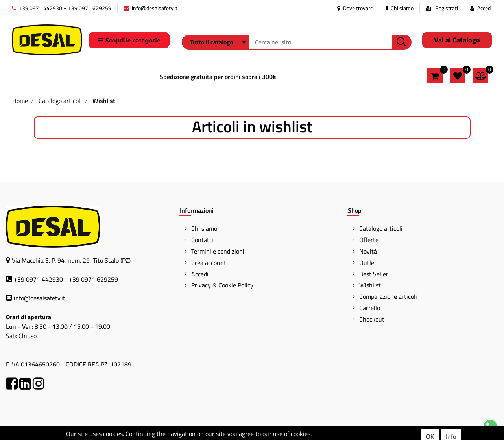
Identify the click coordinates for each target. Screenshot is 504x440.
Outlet (368, 263)
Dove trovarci (355, 8)
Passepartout (284, 433)
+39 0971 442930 (37, 8)
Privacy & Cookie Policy (222, 285)
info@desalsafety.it (150, 8)
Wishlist (104, 101)
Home (20, 101)
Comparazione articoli (388, 296)
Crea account (209, 263)
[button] (402, 42)
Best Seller (374, 274)
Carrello (370, 308)
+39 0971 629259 (90, 8)
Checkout (372, 319)
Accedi (485, 8)
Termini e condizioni (218, 251)
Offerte (369, 240)
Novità (368, 251)
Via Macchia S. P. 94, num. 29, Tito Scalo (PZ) (71, 260)
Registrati (447, 8)
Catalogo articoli (60, 101)
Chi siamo (400, 8)
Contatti (202, 240)
